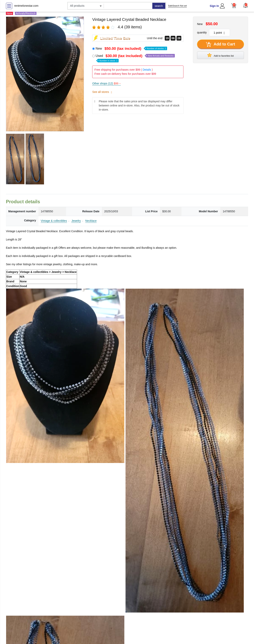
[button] (246, 5)
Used (135, 58)
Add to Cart (221, 44)
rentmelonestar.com (26, 6)
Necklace (91, 221)
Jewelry (76, 221)
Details (147, 70)
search (159, 6)
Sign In (214, 6)
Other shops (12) (106, 83)
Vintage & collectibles (54, 221)
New (131, 49)
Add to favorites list (221, 55)
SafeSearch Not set (177, 6)
